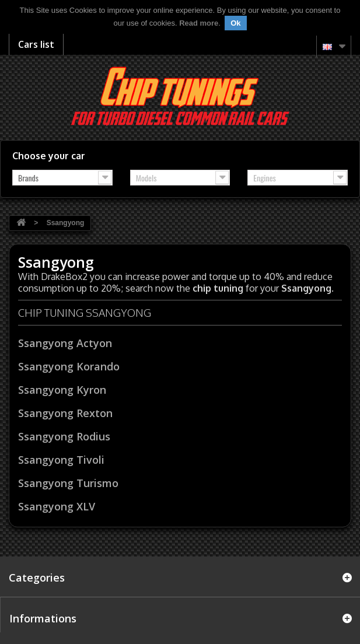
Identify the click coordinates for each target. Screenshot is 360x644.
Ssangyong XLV (57, 506)
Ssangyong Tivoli (61, 460)
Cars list (36, 44)
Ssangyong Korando (69, 366)
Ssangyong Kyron (62, 390)
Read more (199, 23)
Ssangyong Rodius (64, 436)
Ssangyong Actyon (65, 343)
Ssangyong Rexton (65, 413)
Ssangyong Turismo (68, 483)
